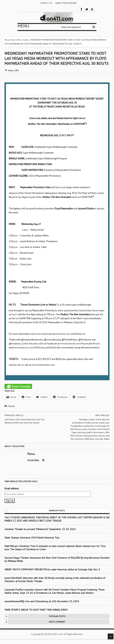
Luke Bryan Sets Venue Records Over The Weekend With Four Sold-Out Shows (24, 421)
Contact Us (46, 3)
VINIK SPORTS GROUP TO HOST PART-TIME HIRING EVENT (36, 610)
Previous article (14, 415)
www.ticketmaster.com (43, 365)
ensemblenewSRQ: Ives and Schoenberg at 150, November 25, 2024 (42, 601)
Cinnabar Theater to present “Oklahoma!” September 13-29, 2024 (40, 529)
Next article (102, 415)
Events (11, 406)
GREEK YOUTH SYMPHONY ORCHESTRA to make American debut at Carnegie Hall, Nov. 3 (52, 569)
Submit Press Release (66, 3)
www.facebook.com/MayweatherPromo (80, 344)
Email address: (12, 489)
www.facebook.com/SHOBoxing (29, 348)
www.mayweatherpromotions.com (53, 334)
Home (19, 40)
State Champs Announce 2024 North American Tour (32, 538)
